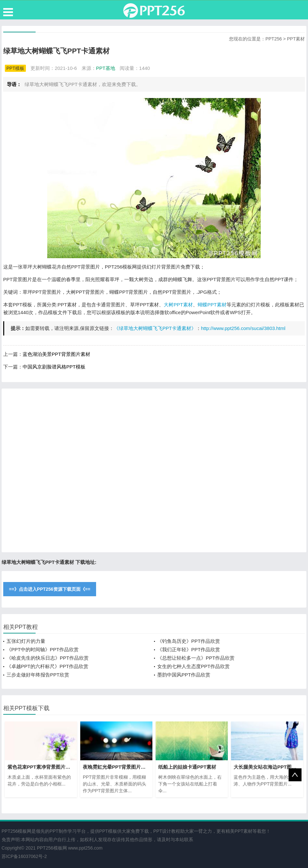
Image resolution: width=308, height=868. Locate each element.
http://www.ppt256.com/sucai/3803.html (243, 328)
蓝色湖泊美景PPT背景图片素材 (56, 354)
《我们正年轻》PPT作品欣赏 (189, 649)
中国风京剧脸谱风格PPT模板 (54, 367)
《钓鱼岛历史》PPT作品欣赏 (189, 641)
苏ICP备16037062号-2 (24, 856)
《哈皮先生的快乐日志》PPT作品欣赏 (48, 658)
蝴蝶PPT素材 (212, 305)
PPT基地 (106, 68)
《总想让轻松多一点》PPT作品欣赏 (196, 658)
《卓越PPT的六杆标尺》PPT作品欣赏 (47, 666)
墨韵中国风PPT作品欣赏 (184, 675)
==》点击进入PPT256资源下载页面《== (50, 589)
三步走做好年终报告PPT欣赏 (38, 675)
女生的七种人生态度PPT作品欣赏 (193, 666)
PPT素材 (296, 39)
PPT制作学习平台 (67, 831)
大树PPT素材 (178, 305)
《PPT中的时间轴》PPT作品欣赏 (43, 649)
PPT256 (274, 39)
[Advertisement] (154, 470)
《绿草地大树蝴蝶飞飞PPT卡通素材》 (155, 328)
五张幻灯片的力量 (26, 641)
